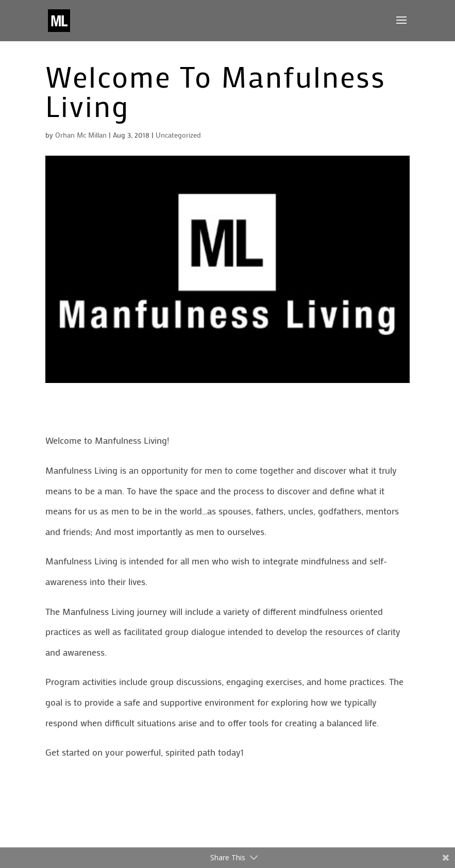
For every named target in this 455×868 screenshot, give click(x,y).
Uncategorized (178, 135)
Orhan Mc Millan (81, 135)
